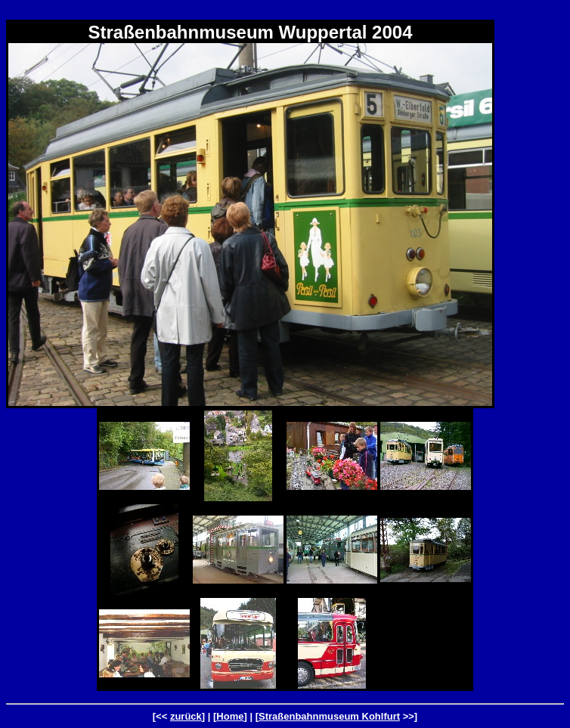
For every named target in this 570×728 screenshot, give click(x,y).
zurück (186, 716)
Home (230, 716)
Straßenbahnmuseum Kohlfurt (329, 716)
